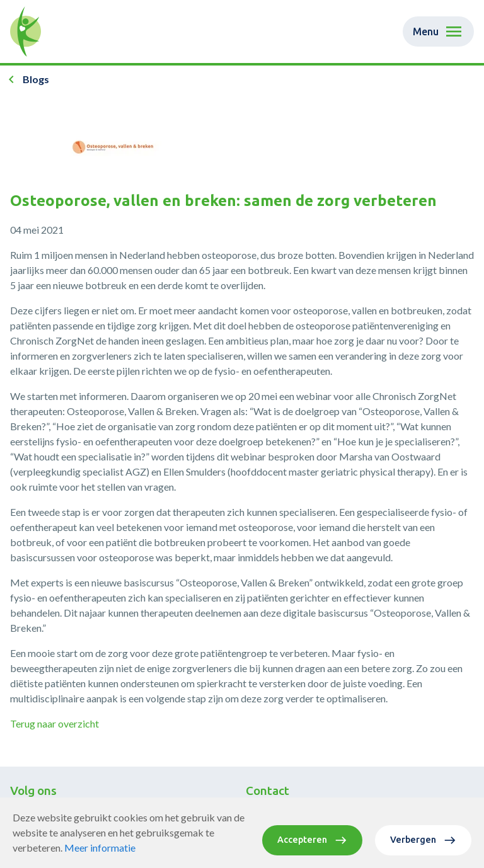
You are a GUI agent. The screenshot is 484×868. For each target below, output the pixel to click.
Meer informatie (100, 848)
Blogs (36, 79)
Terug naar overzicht (55, 723)
